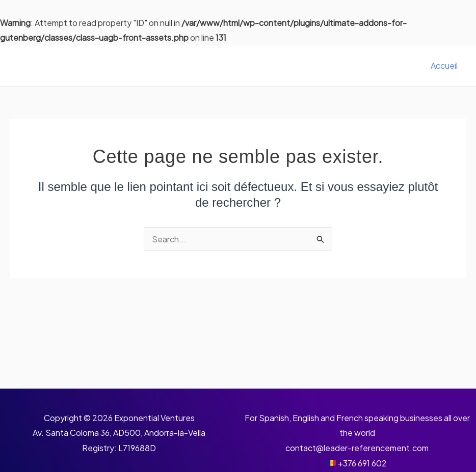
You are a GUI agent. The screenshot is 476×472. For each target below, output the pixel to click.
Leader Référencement (101, 65)
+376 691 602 (362, 463)
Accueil (444, 65)
